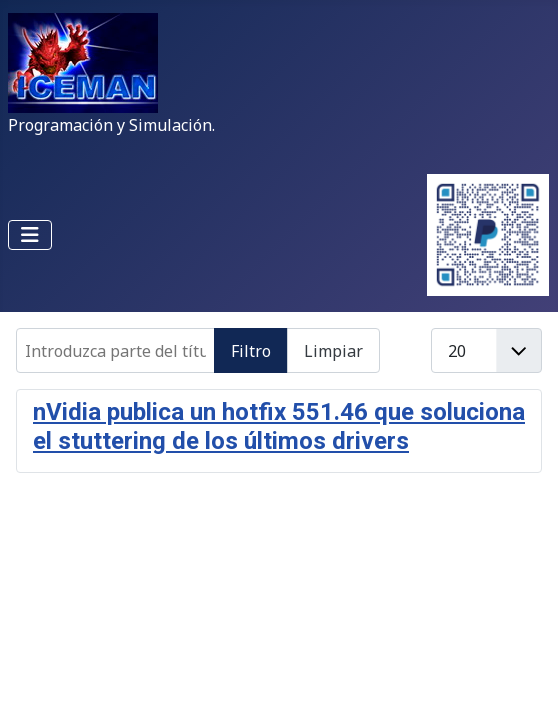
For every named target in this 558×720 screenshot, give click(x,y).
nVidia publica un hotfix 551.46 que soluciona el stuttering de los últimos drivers (279, 426)
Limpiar (333, 351)
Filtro (251, 351)
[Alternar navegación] (30, 235)
